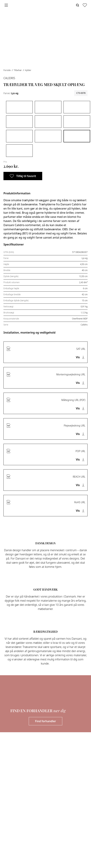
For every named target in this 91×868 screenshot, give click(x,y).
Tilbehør (18, 70)
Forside (7, 70)
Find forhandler (46, 721)
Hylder (28, 70)
